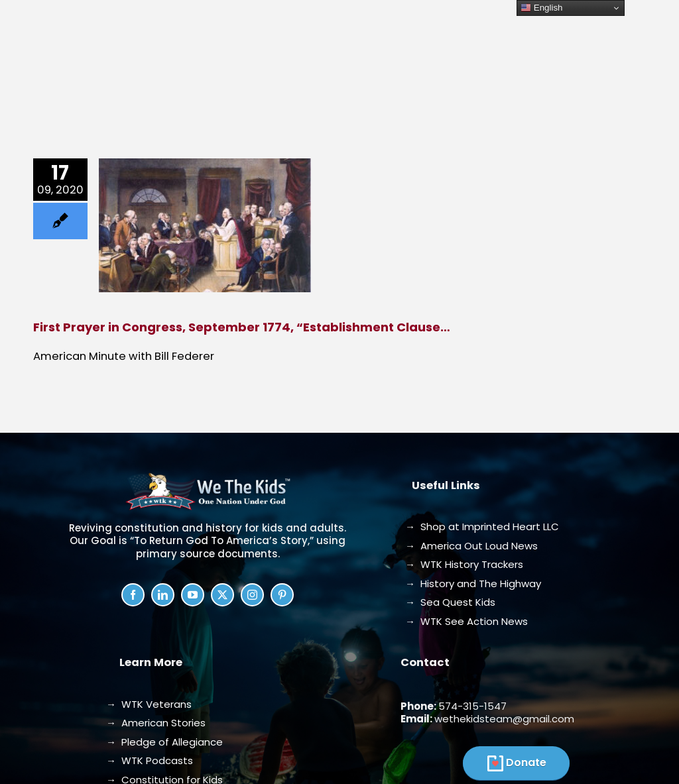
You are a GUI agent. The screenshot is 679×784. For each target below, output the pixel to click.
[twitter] (222, 595)
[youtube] (193, 595)
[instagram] (252, 595)
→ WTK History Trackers (464, 564)
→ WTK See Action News (466, 621)
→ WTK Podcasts (150, 760)
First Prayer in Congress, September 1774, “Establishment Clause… (242, 327)
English (541, 8)
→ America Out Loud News (471, 546)
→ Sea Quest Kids (450, 602)
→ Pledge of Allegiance (164, 742)
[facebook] (133, 595)
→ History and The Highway (473, 584)
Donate (526, 762)
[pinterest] (282, 595)
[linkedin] (163, 595)
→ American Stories (156, 723)
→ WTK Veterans (149, 704)
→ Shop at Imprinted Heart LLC (482, 527)
